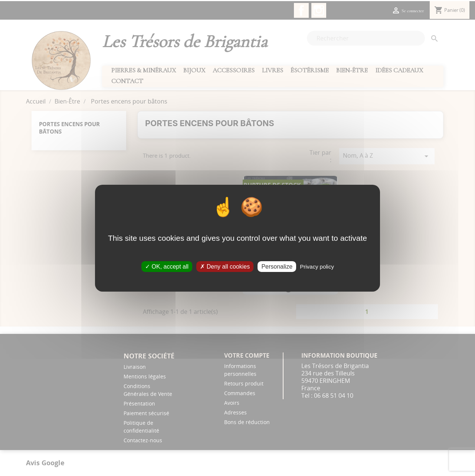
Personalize (277, 266)
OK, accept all (167, 266)
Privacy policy (317, 266)
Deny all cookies (225, 266)
